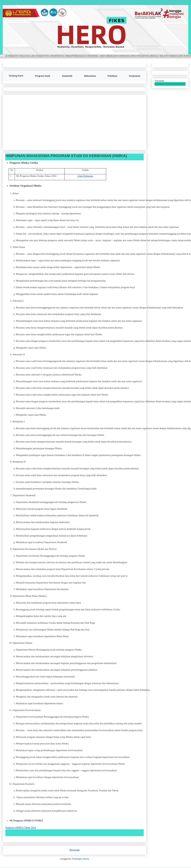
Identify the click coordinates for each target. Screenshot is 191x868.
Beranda (75, 850)
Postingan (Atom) (81, 859)
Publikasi (112, 76)
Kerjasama (135, 76)
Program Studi (43, 76)
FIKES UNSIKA (10, 10)
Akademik (67, 76)
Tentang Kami (16, 76)
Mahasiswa (90, 76)
